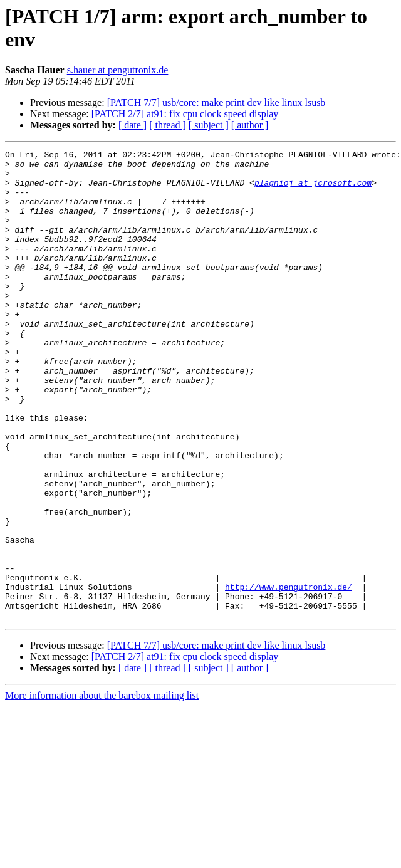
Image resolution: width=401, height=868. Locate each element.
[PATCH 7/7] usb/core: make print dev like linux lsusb (216, 102)
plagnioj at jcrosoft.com (313, 190)
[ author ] (250, 125)
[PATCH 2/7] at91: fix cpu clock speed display (185, 114)
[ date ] (133, 125)
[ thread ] (168, 125)
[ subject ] (209, 125)
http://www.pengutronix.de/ (289, 675)
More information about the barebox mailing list (102, 789)
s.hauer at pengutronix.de (118, 70)
